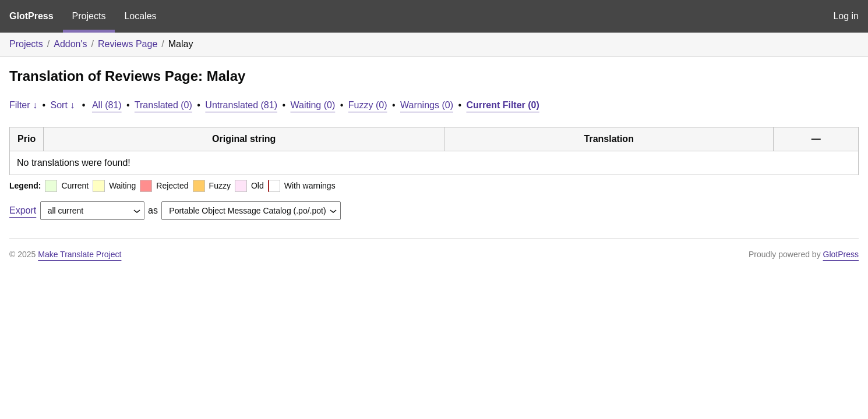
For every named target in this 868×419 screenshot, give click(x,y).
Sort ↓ (63, 105)
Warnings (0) (427, 105)
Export (23, 210)
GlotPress (31, 16)
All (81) (107, 105)
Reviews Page (128, 44)
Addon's (70, 44)
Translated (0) (163, 105)
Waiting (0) (313, 105)
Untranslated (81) (241, 105)
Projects (89, 16)
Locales (140, 16)
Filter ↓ (23, 105)
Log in (846, 16)
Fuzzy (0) (368, 105)
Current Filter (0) (502, 105)
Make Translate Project (80, 254)
